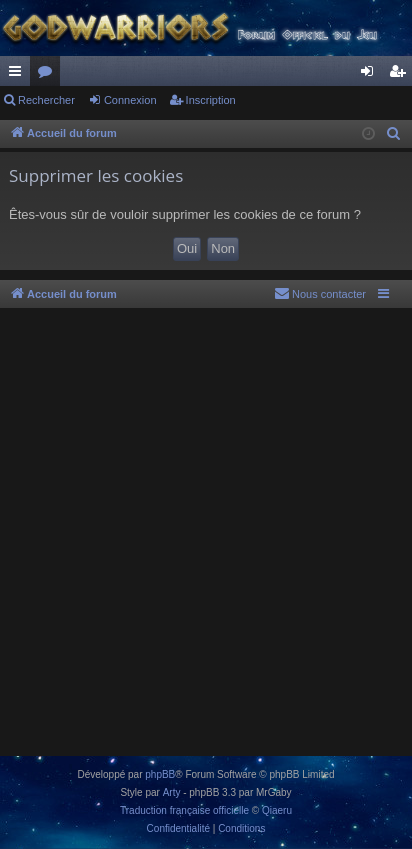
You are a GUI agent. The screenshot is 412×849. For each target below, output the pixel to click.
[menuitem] (394, 134)
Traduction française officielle (184, 810)
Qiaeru (277, 810)
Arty (172, 792)
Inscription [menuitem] (401, 75)
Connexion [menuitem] (371, 75)
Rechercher (46, 100)
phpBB (160, 774)
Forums (49, 75)
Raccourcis (19, 75)
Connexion (130, 100)
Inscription (211, 100)
